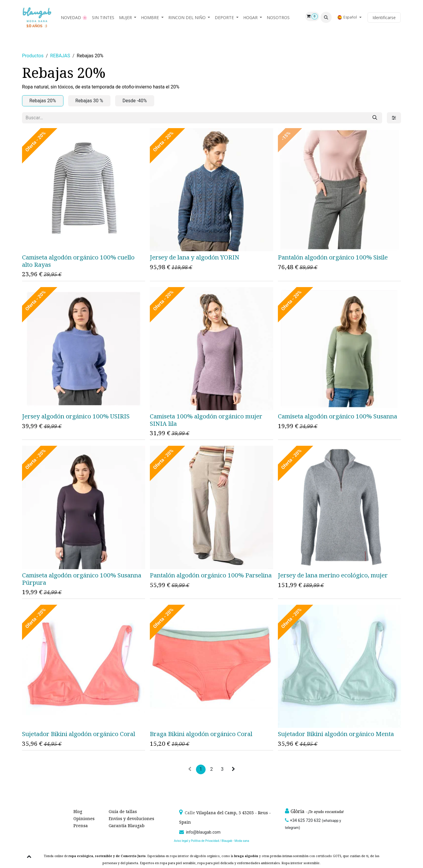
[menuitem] (74, 17)
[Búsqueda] (375, 118)
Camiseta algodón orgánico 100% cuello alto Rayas (78, 261)
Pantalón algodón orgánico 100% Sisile (333, 257)
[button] (326, 17)
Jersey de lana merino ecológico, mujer (333, 575)
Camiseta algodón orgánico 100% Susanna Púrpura (82, 578)
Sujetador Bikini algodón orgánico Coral (79, 734)
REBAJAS (60, 56)
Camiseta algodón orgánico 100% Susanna (338, 416)
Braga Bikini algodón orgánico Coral (201, 734)
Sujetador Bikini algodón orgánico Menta (336, 734)
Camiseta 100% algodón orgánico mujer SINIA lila (206, 420)
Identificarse (384, 17)
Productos (33, 56)
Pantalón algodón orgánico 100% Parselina (211, 575)
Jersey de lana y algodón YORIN (195, 257)
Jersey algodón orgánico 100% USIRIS (76, 416)
